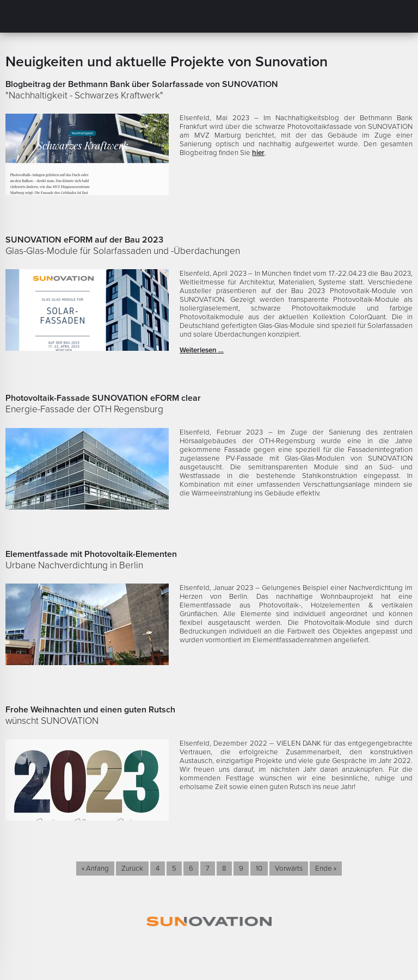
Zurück (132, 869)
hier (258, 153)
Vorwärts (289, 869)
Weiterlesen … (202, 350)
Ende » (326, 869)
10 (259, 869)
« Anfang (95, 869)
